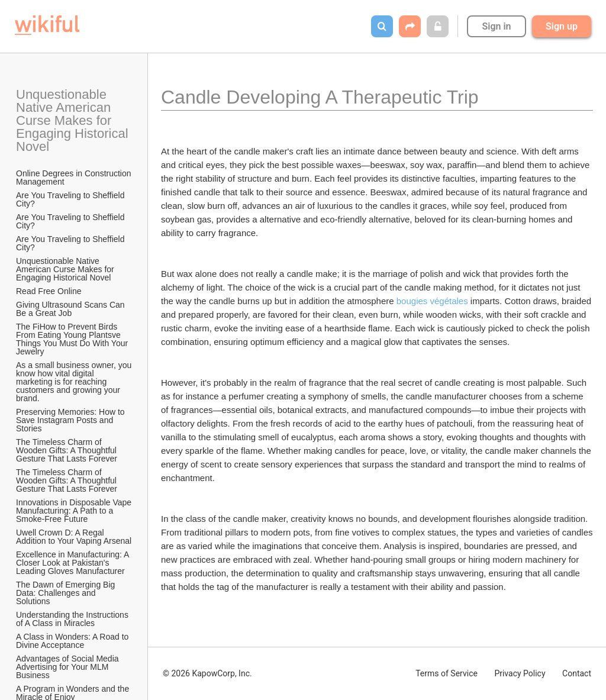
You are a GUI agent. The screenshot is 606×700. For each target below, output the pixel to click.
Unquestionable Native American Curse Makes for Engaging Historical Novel (74, 120)
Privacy (520, 673)
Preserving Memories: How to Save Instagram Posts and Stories (72, 420)
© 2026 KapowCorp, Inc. (207, 673)
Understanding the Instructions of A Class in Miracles (73, 619)
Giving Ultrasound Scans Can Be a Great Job (72, 309)
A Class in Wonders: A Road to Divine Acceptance (73, 641)
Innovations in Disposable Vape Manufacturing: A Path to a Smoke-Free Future (75, 511)
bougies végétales (432, 301)
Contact (577, 673)
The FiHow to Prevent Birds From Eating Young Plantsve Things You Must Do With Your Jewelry (73, 339)
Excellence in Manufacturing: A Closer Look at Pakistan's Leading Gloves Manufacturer (74, 563)
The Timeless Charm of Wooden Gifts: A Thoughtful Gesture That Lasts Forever (67, 450)
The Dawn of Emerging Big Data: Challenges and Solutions (67, 593)
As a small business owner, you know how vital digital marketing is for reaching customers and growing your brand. (75, 382)
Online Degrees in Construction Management (75, 178)
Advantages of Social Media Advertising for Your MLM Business (68, 667)
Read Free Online (50, 291)
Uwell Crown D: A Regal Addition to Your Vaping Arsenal (74, 537)
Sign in (496, 26)
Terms (447, 673)
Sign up (562, 26)
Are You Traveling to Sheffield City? (71, 199)
